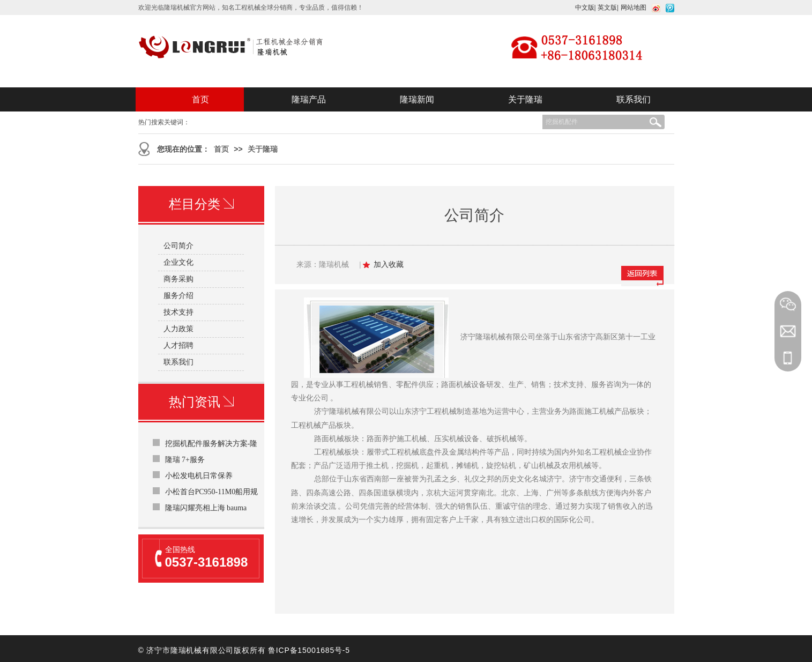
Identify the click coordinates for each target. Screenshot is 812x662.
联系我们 (634, 99)
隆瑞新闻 (417, 99)
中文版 (585, 8)
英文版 (607, 8)
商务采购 (178, 279)
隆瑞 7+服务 (185, 460)
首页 (200, 99)
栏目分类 (201, 204)
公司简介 (178, 246)
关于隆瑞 (525, 99)
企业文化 (178, 262)
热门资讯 (201, 402)
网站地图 (634, 8)
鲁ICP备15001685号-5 (309, 650)
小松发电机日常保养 (199, 476)
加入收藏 (389, 265)
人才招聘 (178, 345)
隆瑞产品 (309, 99)
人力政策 (178, 329)
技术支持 (178, 312)
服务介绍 (178, 296)
